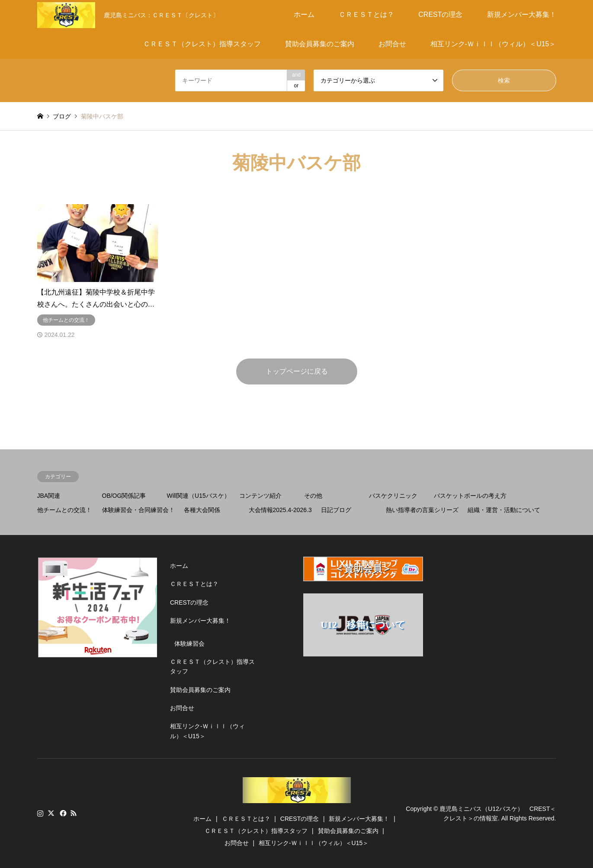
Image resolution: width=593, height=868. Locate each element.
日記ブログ (336, 510)
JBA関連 (49, 496)
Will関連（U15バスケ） (199, 496)
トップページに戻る (297, 371)
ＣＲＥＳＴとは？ (366, 14)
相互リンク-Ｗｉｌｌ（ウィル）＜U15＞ (493, 44)
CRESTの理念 (440, 14)
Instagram (40, 813)
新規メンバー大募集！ (522, 14)
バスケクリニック (393, 496)
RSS (74, 813)
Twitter (51, 813)
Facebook (62, 813)
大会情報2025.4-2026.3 (280, 510)
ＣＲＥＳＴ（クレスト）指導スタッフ (202, 44)
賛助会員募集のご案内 (320, 44)
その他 (313, 496)
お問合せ (392, 44)
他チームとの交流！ (64, 510)
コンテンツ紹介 (260, 496)
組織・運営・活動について (504, 510)
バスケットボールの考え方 (470, 496)
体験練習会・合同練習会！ (138, 510)
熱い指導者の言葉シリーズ (422, 510)
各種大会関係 (202, 510)
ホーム (304, 14)
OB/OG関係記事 (124, 496)
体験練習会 (189, 644)
